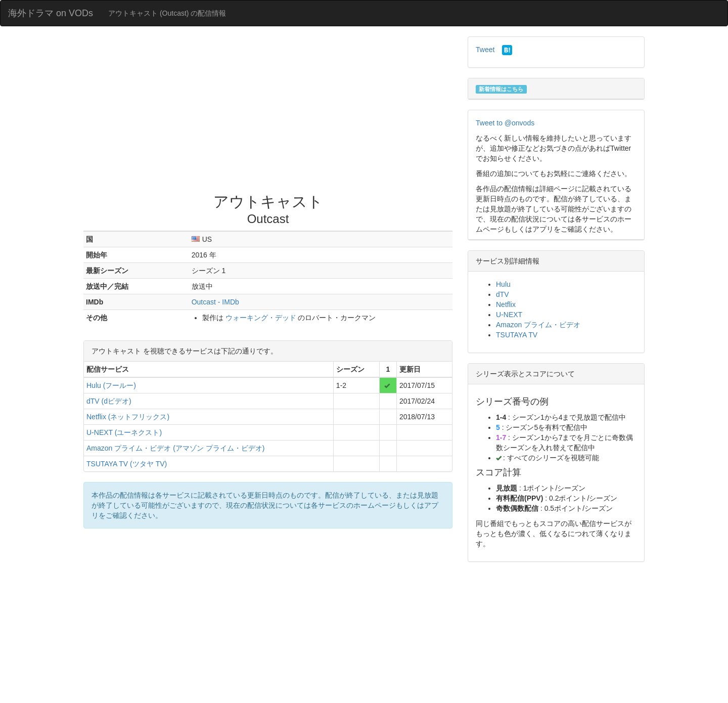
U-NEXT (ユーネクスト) (124, 432)
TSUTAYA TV (517, 335)
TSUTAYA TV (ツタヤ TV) (127, 464)
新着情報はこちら (501, 89)
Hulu (503, 284)
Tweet (485, 50)
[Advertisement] (268, 112)
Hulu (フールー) (111, 385)
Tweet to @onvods (505, 123)
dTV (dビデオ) (109, 401)
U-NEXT (509, 315)
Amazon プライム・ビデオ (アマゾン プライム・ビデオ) (175, 448)
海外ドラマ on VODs (51, 13)
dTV (503, 294)
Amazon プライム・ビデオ (538, 325)
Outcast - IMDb (215, 302)
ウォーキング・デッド (261, 318)
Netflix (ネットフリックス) (128, 417)
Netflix (506, 304)
